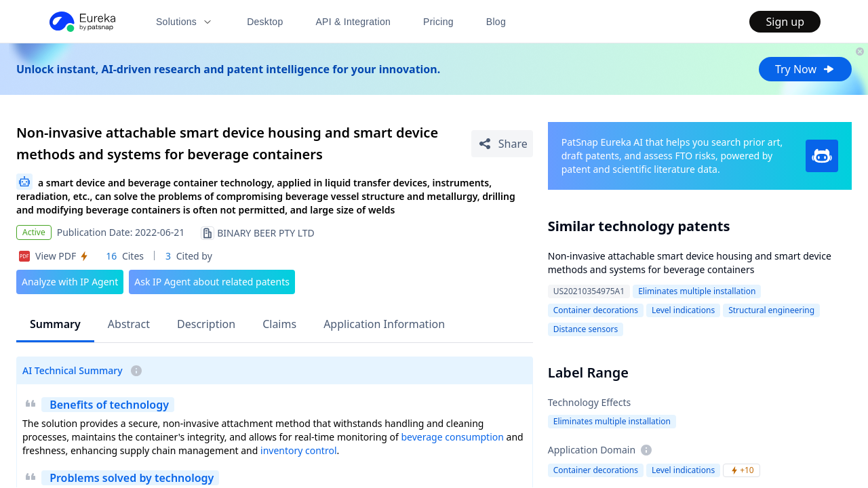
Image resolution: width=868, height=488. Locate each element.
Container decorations (596, 310)
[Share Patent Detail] (502, 144)
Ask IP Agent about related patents (212, 282)
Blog (496, 22)
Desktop (265, 22)
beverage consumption (452, 437)
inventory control (299, 450)
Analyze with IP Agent (70, 282)
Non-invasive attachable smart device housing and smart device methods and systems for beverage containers (690, 263)
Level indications (683, 310)
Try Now (805, 69)
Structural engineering (771, 310)
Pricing (438, 22)
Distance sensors (586, 329)
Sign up (785, 22)
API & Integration (353, 22)
